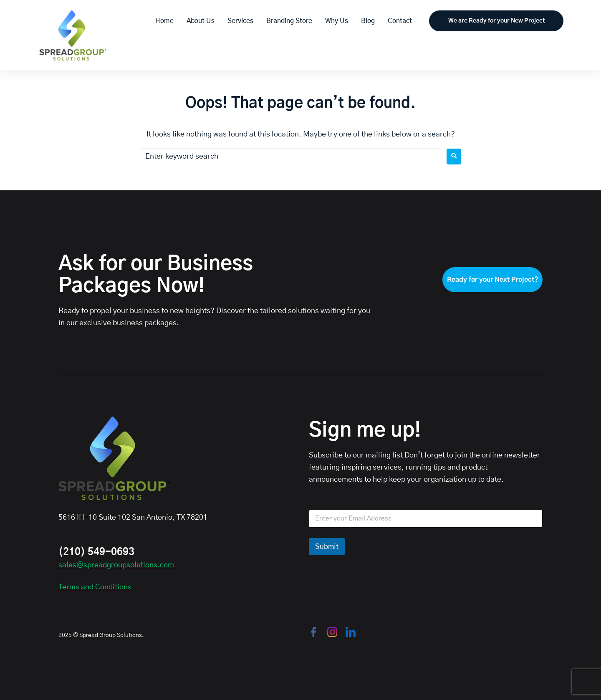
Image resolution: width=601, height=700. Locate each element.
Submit (327, 547)
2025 (65, 635)
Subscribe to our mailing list (356, 455)
